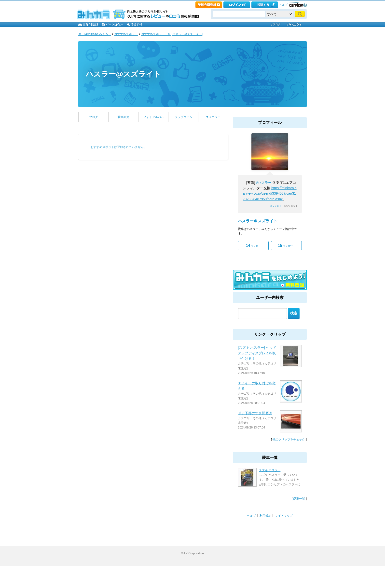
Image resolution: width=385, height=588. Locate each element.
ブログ (94, 117)
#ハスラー (264, 183)
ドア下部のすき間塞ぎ (255, 413)
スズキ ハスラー (270, 470)
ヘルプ (283, 5)
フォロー (253, 246)
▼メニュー (213, 117)
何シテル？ (276, 206)
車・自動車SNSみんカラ (95, 34)
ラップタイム (183, 117)
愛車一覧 (299, 499)
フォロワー (286, 246)
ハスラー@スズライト (123, 74)
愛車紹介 (124, 117)
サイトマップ (284, 516)
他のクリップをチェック (289, 440)
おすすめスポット (126, 34)
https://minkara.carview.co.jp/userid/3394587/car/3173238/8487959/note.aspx (270, 194)
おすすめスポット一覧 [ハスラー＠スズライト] (172, 34)
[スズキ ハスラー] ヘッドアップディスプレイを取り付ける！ (257, 353)
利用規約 (265, 516)
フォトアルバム (153, 117)
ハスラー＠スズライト (258, 221)
